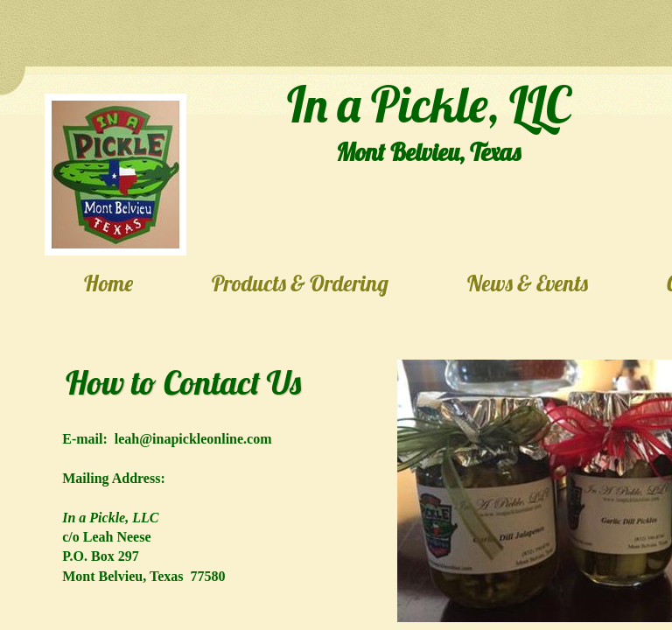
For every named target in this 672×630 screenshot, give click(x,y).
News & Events (528, 283)
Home (108, 283)
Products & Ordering (300, 283)
